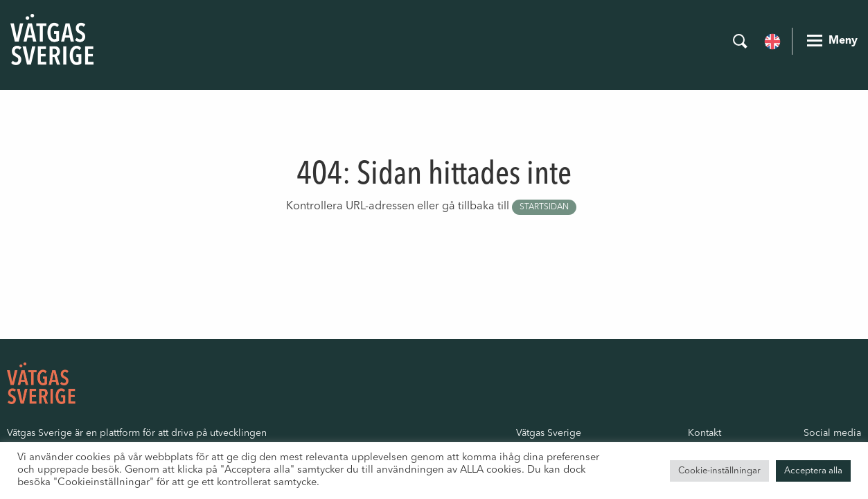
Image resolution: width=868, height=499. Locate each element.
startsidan (544, 207)
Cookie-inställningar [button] (719, 471)
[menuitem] (772, 40)
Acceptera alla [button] (813, 471)
